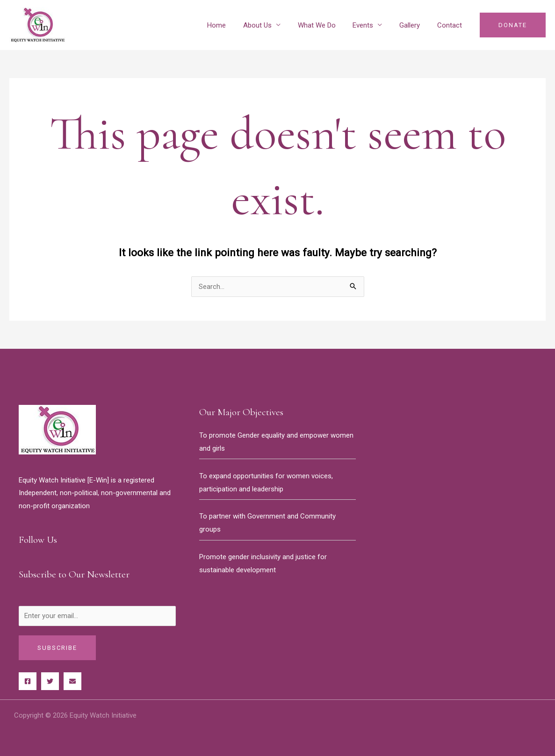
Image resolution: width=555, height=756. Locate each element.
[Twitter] (50, 681)
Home (234, 25)
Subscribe (57, 648)
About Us (271, 25)
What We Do (328, 25)
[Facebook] (28, 681)
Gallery (414, 25)
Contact (451, 25)
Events (371, 25)
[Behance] (72, 681)
